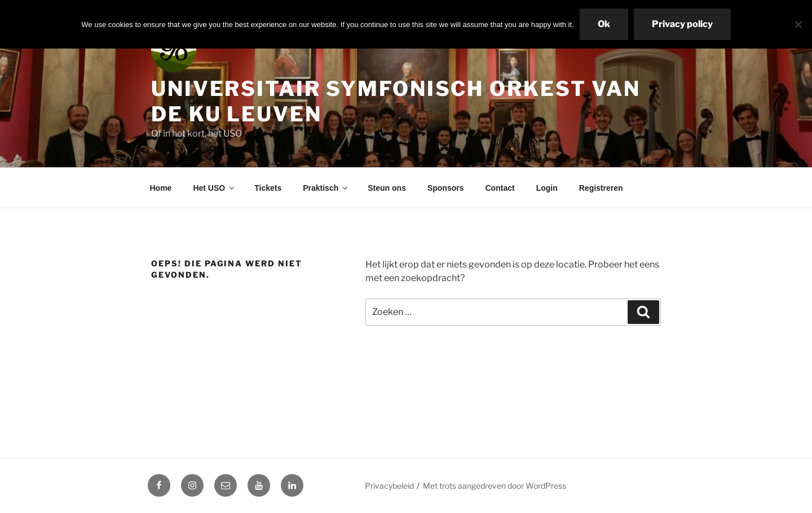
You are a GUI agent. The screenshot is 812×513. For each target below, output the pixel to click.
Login (547, 188)
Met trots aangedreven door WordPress (495, 486)
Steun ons (387, 188)
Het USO (214, 188)
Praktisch (326, 188)
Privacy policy (682, 24)
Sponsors (446, 188)
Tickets (268, 188)
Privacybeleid (389, 486)
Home (161, 188)
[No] (798, 24)
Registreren (601, 188)
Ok (604, 24)
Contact (500, 188)
